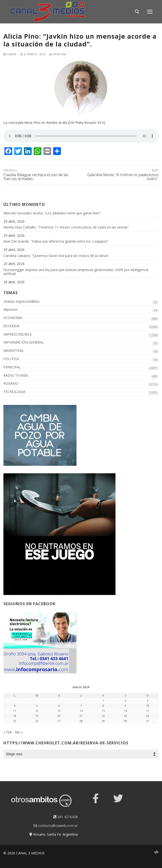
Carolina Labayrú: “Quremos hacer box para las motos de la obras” (56, 256)
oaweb (10, 54)
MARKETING (13, 351)
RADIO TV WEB (16, 376)
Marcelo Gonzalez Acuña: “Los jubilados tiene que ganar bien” (52, 213)
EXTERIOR (11, 326)
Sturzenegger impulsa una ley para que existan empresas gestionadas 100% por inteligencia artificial (76, 272)
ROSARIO (11, 384)
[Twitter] (118, 798)
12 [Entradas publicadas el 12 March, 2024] (37, 711)
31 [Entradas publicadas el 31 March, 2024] (148, 721)
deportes (10, 310)
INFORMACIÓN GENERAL (24, 343)
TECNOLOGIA (14, 392)
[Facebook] (96, 798)
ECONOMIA (13, 318)
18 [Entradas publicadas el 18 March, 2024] (15, 716)
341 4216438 (66, 817)
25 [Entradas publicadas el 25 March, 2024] (15, 721)
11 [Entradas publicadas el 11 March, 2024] (15, 711)
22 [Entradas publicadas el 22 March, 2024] (103, 716)
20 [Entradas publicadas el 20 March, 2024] (59, 716)
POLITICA (11, 359)
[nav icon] (150, 12)
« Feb (8, 732)
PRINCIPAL (58, 54)
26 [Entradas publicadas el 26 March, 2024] (37, 721)
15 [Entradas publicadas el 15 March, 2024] (103, 711)
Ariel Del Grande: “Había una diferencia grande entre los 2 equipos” (56, 242)
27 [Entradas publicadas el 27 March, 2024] (59, 721)
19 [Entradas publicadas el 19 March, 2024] (37, 716)
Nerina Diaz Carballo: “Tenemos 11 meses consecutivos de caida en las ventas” (66, 227)
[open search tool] (137, 12)
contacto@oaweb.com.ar (56, 826)
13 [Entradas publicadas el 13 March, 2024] (59, 711)
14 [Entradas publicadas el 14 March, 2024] (81, 711)
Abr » (19, 732)
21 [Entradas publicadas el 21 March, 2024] (81, 716)
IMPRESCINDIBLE (18, 334)
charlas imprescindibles (22, 302)
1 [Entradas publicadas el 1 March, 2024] (103, 701)
